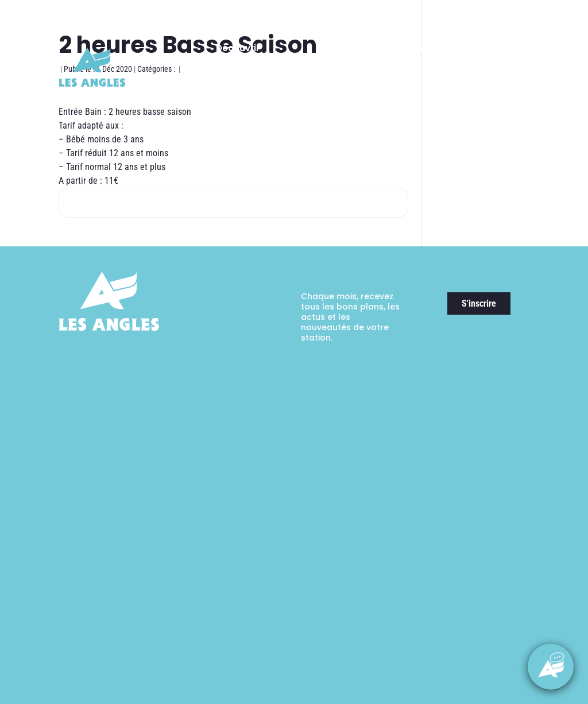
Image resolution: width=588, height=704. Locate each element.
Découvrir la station (238, 53)
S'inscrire (479, 303)
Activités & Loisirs (504, 53)
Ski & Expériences (324, 53)
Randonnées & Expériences (420, 53)
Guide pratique (504, 109)
